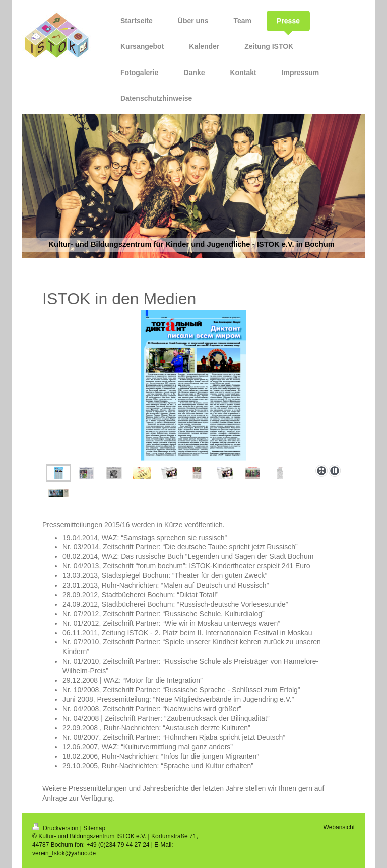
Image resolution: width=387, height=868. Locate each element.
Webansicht (339, 827)
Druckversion (56, 828)
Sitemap (94, 828)
